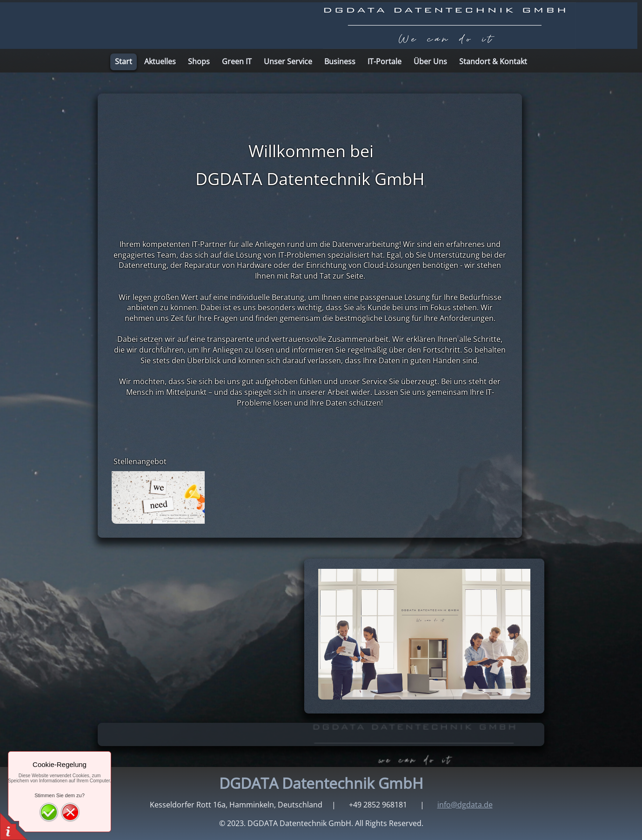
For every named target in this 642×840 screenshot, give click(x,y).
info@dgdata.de (465, 805)
